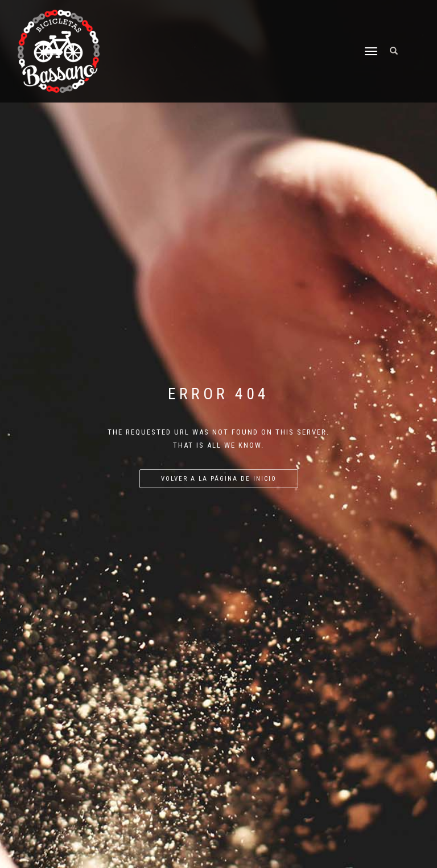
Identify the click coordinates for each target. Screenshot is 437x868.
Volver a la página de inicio (219, 479)
